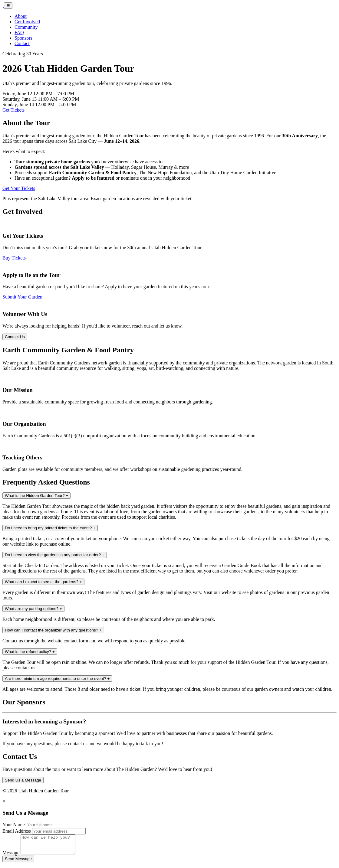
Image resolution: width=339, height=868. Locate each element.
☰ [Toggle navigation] (8, 6)
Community (26, 27)
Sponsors (23, 38)
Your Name (13, 825)
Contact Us (15, 337)
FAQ (19, 33)
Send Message (18, 862)
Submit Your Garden (22, 297)
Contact (22, 43)
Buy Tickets (14, 258)
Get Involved (27, 22)
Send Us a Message (23, 780)
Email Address (17, 831)
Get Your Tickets (19, 188)
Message (11, 856)
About (21, 16)
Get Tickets (13, 110)
